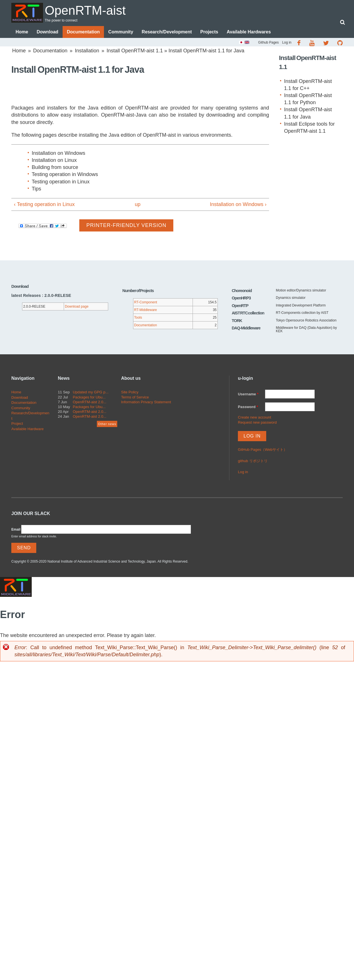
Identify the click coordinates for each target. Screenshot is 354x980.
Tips (36, 189)
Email (16, 529)
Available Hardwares (249, 32)
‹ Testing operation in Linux (44, 204)
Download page (77, 307)
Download (47, 32)
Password (248, 407)
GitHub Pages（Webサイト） (263, 450)
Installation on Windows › (238, 204)
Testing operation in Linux (61, 182)
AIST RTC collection (248, 313)
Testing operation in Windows (65, 175)
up (138, 204)
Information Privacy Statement (146, 402)
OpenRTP (240, 306)
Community (121, 32)
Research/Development (167, 32)
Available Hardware (27, 429)
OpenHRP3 (241, 298)
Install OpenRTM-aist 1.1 (135, 51)
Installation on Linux (54, 160)
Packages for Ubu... (89, 397)
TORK (237, 321)
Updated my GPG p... (91, 392)
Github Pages (269, 42)
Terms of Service (135, 397)
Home (22, 32)
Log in (287, 42)
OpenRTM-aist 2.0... (90, 402)
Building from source (55, 167)
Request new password (257, 422)
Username (248, 394)
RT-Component (146, 303)
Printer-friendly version (126, 225)
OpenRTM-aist (86, 10)
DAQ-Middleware (246, 328)
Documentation (83, 32)
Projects (209, 32)
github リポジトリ (253, 461)
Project (17, 423)
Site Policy (130, 392)
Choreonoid (242, 291)
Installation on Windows (58, 153)
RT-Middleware (146, 310)
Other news (107, 424)
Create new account (254, 417)
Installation (87, 51)
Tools (138, 318)
